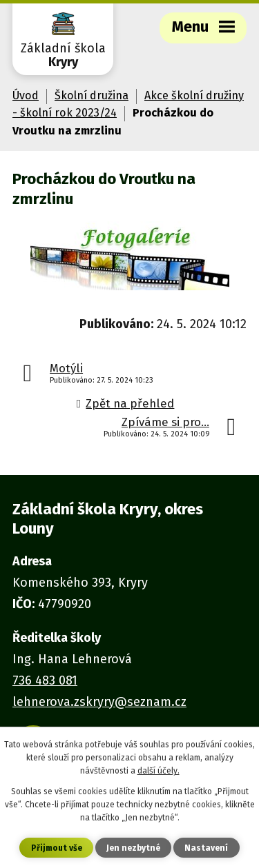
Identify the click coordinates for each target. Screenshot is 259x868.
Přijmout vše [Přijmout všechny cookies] (57, 848)
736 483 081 (45, 680)
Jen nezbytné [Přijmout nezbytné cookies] (133, 848)
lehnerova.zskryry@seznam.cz (99, 702)
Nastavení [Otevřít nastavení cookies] (206, 848)
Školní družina (92, 95)
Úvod (26, 95)
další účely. (159, 771)
